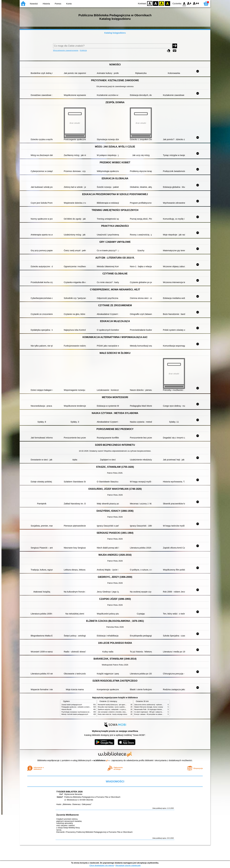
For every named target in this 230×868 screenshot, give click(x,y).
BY (167, 3)
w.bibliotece (101, 760)
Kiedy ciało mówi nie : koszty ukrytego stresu (113, 714)
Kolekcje (83, 50)
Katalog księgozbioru (115, 33)
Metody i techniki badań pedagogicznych (75, 714)
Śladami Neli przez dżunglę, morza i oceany (149, 707)
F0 (184, 3)
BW (156, 3)
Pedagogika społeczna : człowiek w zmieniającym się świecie (81, 707)
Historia (46, 4)
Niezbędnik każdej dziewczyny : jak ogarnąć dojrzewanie (116, 705)
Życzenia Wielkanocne (68, 815)
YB (162, 3)
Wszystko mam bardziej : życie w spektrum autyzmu (115, 707)
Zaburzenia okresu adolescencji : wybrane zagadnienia (152, 705)
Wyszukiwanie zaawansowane (66, 50)
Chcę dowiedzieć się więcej (102, 865)
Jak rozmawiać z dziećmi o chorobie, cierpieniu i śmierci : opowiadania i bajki (123, 712)
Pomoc (58, 4)
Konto (69, 4)
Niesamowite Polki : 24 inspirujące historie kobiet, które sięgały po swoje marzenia (161, 709)
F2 (196, 3)
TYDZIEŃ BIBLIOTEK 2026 (69, 792)
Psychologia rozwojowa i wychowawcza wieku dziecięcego (81, 712)
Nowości (34, 4)
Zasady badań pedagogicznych (72, 705)
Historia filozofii (66, 709)
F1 (189, 3)
